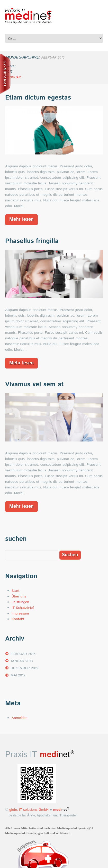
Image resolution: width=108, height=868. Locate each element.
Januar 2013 (22, 661)
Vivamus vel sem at (34, 385)
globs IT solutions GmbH (28, 810)
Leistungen (20, 602)
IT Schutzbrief (23, 608)
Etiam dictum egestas (38, 98)
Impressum (20, 613)
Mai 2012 (18, 675)
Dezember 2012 (24, 668)
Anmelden (20, 718)
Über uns (19, 596)
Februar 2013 (23, 654)
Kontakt (18, 619)
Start (16, 591)
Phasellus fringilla (32, 241)
